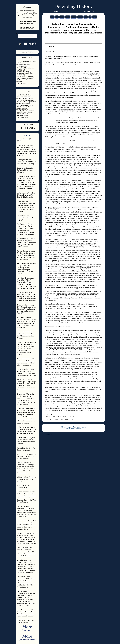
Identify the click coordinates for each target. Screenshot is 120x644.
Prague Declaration (54, 208)
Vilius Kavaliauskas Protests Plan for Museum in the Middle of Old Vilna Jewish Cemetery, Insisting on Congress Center (27, 525)
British (64, 256)
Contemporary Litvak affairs (25, 73)
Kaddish (19, 81)
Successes (80, 17)
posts (26, 13)
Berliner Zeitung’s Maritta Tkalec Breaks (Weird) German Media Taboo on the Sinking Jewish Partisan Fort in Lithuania (27, 243)
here (60, 58)
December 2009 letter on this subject (76, 254)
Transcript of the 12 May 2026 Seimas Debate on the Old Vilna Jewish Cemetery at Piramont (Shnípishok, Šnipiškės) (26, 309)
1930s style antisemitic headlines (75, 246)
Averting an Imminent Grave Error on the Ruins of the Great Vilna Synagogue (26, 162)
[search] (26, 36)
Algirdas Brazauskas (69, 267)
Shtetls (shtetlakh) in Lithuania (26, 68)
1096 (97, 84)
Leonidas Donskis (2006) (61, 308)
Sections (62, 17)
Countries (74, 17)
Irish (52, 256)
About (86, 17)
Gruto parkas (85, 197)
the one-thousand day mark (63, 277)
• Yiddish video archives (23, 104)
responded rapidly (50, 300)
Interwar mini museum (23, 65)
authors (27, 11)
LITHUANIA (27, 128)
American (57, 256)
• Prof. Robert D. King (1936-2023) (26, 102)
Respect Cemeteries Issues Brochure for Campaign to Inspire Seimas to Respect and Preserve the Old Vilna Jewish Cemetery (26, 255)
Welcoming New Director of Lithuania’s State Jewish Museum (27, 479)
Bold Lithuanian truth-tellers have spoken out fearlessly (66, 348)
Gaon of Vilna (21, 70)
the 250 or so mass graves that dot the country (60, 339)
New (57, 17)
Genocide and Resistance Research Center (85, 195)
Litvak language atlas (23, 66)
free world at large (86, 267)
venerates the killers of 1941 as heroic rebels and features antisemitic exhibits (67, 193)
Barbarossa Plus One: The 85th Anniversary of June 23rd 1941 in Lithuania (26, 195)
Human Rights (27, 52)
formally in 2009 (93, 74)
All (90, 17)
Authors (68, 17)
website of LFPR (49, 58)
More (27, 628)
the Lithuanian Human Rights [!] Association (86, 275)
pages (30, 13)
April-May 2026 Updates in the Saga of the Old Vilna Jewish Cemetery (26, 456)
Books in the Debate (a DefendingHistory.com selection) (25, 170)
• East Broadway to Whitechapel (25, 110)
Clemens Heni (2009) (77, 308)
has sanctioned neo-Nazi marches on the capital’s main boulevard (76, 244)
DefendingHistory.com (88, 78)
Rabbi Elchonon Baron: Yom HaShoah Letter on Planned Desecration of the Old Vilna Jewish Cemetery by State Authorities (26, 552)
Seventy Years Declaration (90, 233)
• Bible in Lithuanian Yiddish (24, 107)
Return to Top (50, 414)
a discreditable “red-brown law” (87, 162)
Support (95, 17)
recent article (68, 72)
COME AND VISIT (27, 125)
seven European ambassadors (67, 110)
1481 (53, 87)
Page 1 (52, 17)
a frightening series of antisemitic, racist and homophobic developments (76, 294)
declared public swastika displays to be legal (73, 292)
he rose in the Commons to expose (55, 151)
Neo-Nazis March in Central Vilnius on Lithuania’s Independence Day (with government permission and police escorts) (70, 420)
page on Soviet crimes (90, 82)
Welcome (27, 7)
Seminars (25, 15)
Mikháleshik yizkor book (24, 71)
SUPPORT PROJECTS (22, 117)
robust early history (60, 235)
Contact (29, 15)
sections (32, 11)
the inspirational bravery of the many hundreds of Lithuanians (79, 352)
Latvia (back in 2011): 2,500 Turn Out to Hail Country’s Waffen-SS (60, 417)
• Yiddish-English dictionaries (25, 99)
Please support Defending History (73, 427)
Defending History (73, 7)
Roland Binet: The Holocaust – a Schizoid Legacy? (25, 218)
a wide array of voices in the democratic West (86, 107)
